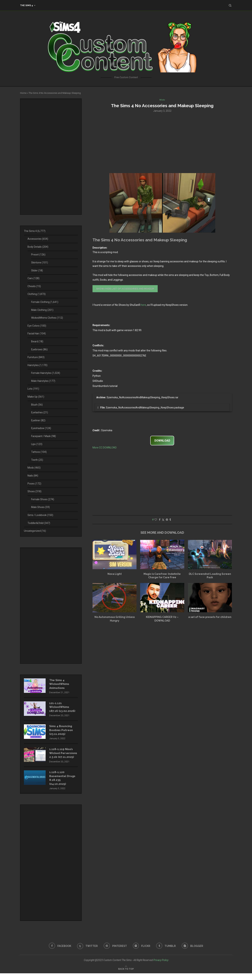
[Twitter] (87, 953)
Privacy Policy (161, 967)
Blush (37, 405)
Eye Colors (37, 326)
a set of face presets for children (210, 617)
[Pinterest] (115, 953)
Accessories (38, 239)
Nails (33, 476)
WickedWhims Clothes (47, 318)
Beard (37, 341)
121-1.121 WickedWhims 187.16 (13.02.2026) (62, 708)
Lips (37, 444)
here (143, 305)
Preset (38, 255)
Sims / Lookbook (40, 515)
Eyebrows (39, 349)
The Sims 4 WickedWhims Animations (60, 684)
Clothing (37, 294)
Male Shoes (40, 507)
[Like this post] (156, 520)
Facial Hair (37, 333)
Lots (33, 389)
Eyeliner (38, 420)
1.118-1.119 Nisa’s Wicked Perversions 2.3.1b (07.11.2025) (63, 757)
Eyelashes (40, 412)
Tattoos (39, 452)
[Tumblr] (167, 953)
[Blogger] (194, 953)
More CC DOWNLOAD (105, 448)
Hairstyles (37, 365)
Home (23, 93)
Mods (34, 468)
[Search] (230, 5)
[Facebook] (59, 953)
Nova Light (115, 574)
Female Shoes (43, 499)
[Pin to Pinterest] (167, 520)
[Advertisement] (162, 142)
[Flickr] (142, 953)
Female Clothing (45, 302)
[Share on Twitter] (163, 520)
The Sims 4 (27, 5)
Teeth (37, 460)
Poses (34, 484)
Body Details (38, 247)
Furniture (36, 357)
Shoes (34, 491)
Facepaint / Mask (44, 436)
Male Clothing (42, 310)
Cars (33, 278)
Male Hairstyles (43, 381)
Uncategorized (35, 531)
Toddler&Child (39, 523)
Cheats (34, 286)
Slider (37, 270)
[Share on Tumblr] (170, 520)
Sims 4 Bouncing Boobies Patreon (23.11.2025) (62, 731)
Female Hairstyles (46, 373)
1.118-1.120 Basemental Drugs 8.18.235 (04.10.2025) (63, 784)
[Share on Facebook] (160, 520)
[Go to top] (126, 975)
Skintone (40, 263)
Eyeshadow (41, 428)
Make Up (36, 397)
